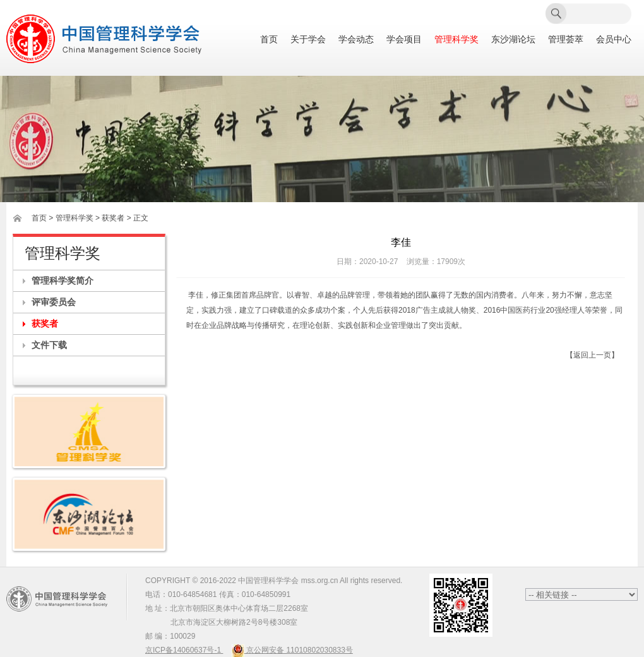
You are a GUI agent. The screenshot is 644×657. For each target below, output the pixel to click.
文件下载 (49, 345)
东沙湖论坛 (513, 39)
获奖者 (45, 323)
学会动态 (356, 39)
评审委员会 (54, 302)
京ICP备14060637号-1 (184, 650)
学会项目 (404, 39)
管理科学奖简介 (63, 280)
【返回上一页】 (592, 355)
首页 (269, 39)
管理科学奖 (456, 39)
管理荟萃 (566, 39)
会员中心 (614, 39)
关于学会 (308, 39)
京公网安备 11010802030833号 (292, 650)
